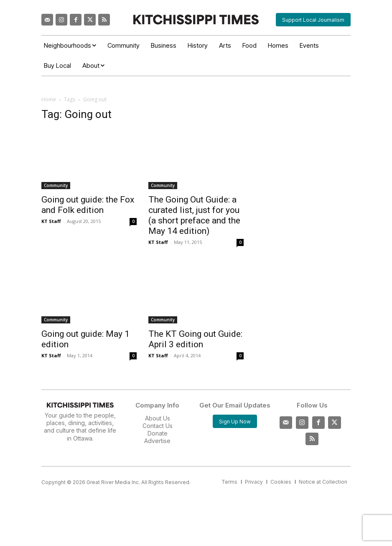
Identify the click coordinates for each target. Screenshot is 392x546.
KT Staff (51, 221)
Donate (158, 433)
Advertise (157, 441)
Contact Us (158, 426)
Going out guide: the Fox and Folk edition (88, 205)
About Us (158, 418)
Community (56, 185)
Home (49, 99)
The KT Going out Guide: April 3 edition (195, 339)
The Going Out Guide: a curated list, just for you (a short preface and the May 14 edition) (194, 215)
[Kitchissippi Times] (196, 19)
